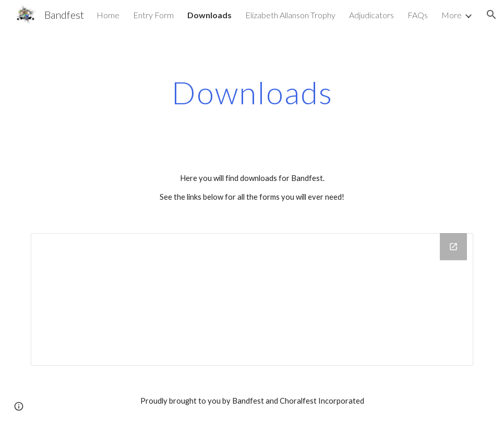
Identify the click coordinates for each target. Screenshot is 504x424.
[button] (19, 406)
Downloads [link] (209, 15)
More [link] (452, 15)
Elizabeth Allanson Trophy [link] (290, 15)
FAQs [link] (418, 15)
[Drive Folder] (252, 299)
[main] (252, 92)
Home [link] (108, 15)
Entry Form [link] (153, 15)
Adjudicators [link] (371, 15)
